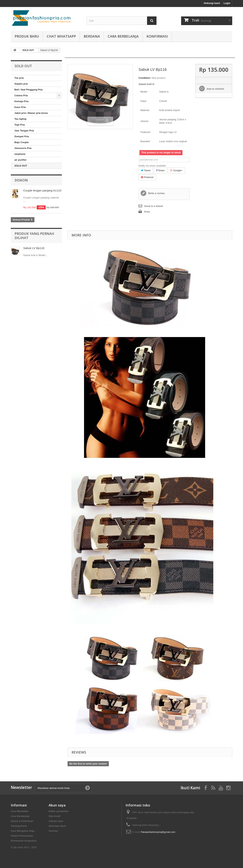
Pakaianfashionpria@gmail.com (158, 832)
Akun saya (57, 805)
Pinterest (147, 177)
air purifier (20, 160)
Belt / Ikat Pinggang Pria (28, 90)
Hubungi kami (212, 3)
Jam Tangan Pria (24, 131)
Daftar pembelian (59, 811)
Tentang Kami (19, 826)
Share (160, 170)
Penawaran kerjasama (24, 841)
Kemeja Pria (21, 101)
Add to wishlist (215, 89)
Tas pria (19, 78)
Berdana (92, 36)
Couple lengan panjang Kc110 (42, 190)
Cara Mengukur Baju (23, 831)
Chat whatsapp (61, 36)
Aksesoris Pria (23, 148)
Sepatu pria (21, 84)
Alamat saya (56, 821)
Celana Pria (21, 95)
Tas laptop (20, 119)
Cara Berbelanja (123, 36)
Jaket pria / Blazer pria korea (31, 113)
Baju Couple (22, 142)
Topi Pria (20, 125)
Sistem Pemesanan (22, 836)
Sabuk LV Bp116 (34, 248)
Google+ (176, 170)
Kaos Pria (20, 107)
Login (227, 3)
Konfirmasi (157, 36)
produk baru (27, 36)
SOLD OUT (21, 166)
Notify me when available (152, 166)
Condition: (145, 78)
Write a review (156, 193)
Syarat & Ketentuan (22, 821)
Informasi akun (57, 826)
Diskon (21, 180)
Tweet (146, 170)
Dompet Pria (22, 136)
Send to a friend (153, 206)
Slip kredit (55, 816)
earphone (20, 154)
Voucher (53, 831)
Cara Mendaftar (20, 811)
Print (147, 212)
